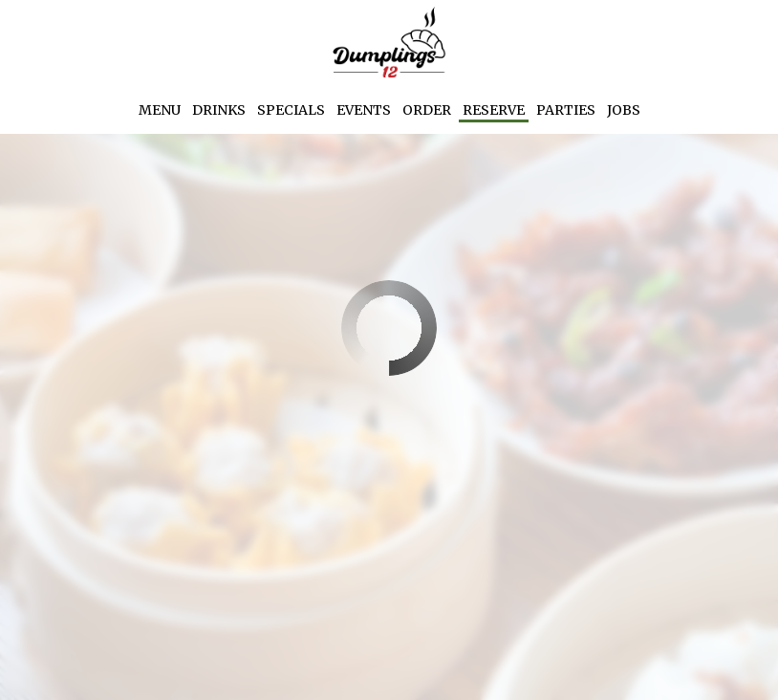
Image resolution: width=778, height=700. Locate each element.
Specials (291, 110)
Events (364, 110)
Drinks (219, 110)
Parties (566, 110)
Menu (160, 110)
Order (427, 110)
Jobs (624, 110)
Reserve (494, 110)
